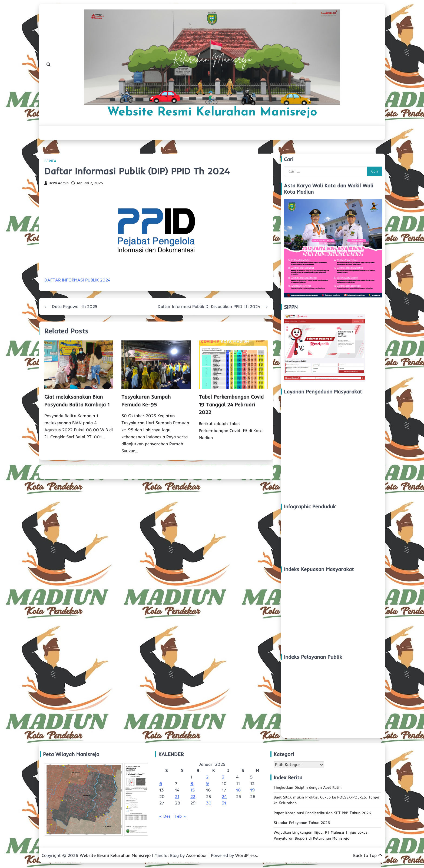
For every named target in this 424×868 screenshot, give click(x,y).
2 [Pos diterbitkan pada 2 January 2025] (207, 777)
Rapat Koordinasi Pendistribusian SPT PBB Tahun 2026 (322, 813)
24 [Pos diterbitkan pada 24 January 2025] (224, 796)
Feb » (181, 816)
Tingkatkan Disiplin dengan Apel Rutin (308, 787)
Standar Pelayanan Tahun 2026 (302, 823)
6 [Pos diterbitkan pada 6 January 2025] (161, 783)
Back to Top (368, 855)
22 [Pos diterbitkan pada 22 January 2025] (193, 796)
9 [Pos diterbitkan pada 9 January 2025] (208, 783)
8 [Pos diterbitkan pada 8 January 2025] (192, 783)
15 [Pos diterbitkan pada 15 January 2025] (193, 790)
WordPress (246, 855)
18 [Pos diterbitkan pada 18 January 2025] (239, 790)
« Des (165, 816)
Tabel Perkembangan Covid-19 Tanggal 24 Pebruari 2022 (232, 404)
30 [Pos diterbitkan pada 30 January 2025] (209, 803)
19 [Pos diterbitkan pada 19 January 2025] (253, 790)
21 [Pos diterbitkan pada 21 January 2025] (177, 796)
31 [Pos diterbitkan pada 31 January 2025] (224, 803)
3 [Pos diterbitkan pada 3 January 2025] (223, 777)
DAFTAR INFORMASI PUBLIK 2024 (77, 280)
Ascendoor (197, 855)
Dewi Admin (57, 183)
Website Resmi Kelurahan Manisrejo (212, 112)
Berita (50, 161)
